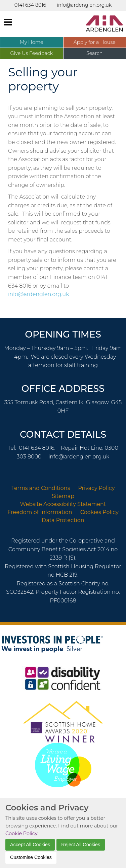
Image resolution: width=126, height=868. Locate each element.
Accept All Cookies (30, 845)
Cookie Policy (21, 834)
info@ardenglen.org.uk (38, 294)
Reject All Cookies (81, 845)
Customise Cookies (31, 857)
